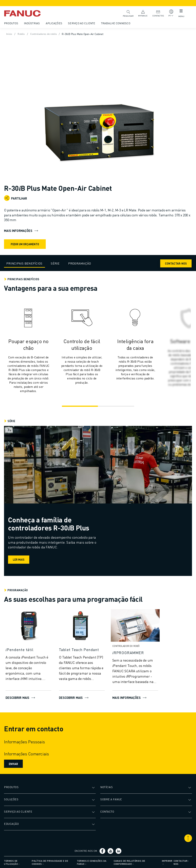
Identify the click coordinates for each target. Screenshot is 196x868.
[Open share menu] (7, 197)
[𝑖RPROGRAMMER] (136, 652)
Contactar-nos (175, 263)
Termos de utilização (11, 862)
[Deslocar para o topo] (188, 838)
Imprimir (167, 860)
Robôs (23, 34)
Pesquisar (126, 13)
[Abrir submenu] (94, 787)
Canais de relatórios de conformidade (129, 862)
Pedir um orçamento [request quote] (25, 243)
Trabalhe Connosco (116, 23)
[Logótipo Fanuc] (29, 13)
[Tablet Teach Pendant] (82, 649)
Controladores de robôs (46, 34)
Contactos (156, 13)
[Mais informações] (136, 626)
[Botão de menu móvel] (179, 12)
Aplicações (55, 23)
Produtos (12, 23)
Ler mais (20, 559)
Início (10, 34)
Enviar (14, 763)
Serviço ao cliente (82, 23)
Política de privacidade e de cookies (50, 862)
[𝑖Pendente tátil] (29, 649)
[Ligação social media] (103, 850)
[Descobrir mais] (82, 626)
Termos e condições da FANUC (92, 862)
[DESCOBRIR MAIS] (29, 626)
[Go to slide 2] (117, 406)
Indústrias (33, 23)
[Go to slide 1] (79, 406)
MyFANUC (141, 13)
